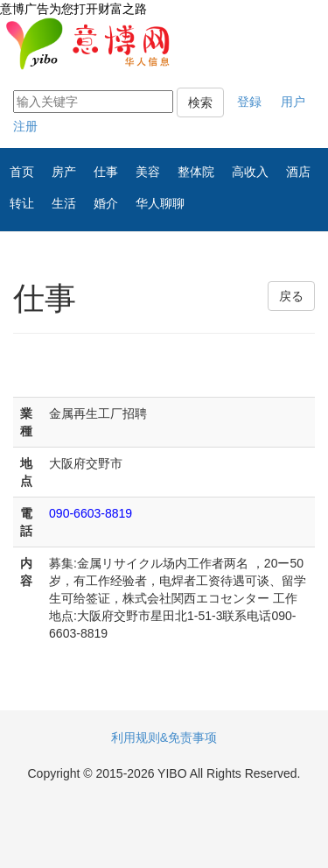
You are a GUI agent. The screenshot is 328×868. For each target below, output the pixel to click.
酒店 (298, 172)
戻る (291, 296)
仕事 (106, 172)
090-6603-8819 (91, 513)
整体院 (196, 172)
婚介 (106, 203)
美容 (148, 172)
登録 (249, 102)
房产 (64, 172)
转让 (22, 203)
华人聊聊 (160, 203)
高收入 (250, 172)
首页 (22, 172)
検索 (200, 102)
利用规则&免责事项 (164, 737)
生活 (64, 203)
